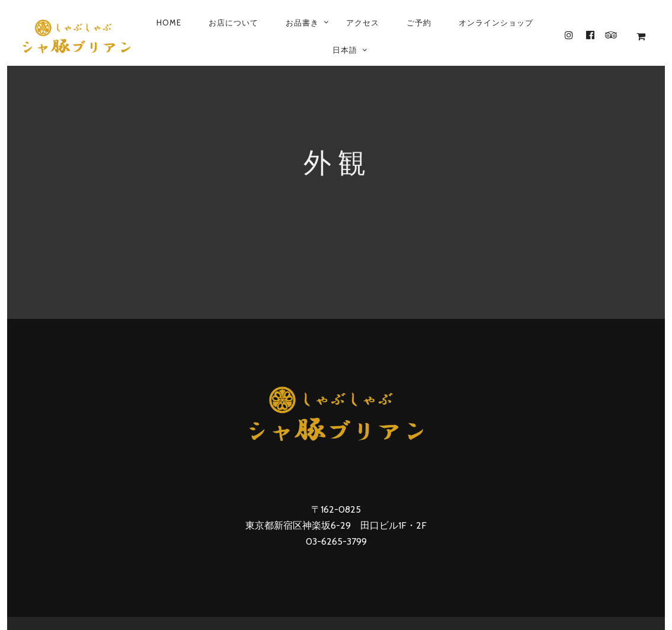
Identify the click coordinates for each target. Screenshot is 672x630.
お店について (233, 23)
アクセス (363, 23)
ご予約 (419, 23)
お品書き (302, 23)
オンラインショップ (496, 23)
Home (169, 23)
